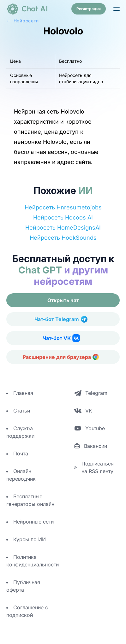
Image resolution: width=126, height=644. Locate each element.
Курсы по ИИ (30, 539)
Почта (21, 454)
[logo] (27, 9)
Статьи (22, 411)
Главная (23, 393)
